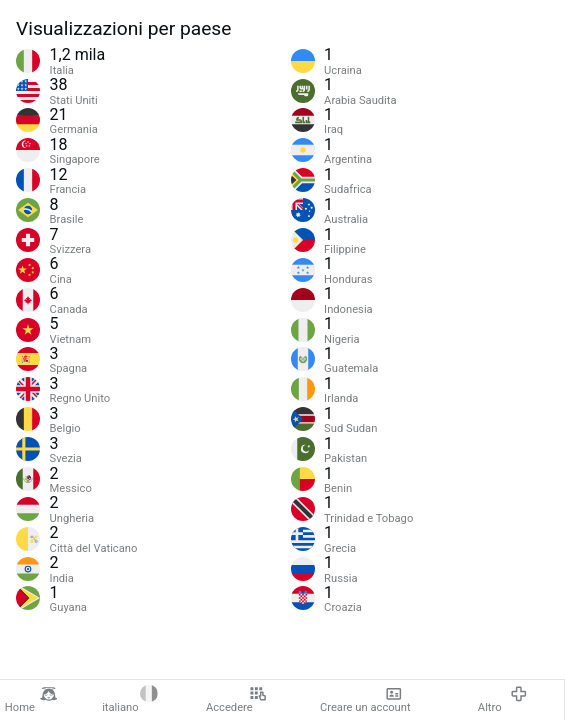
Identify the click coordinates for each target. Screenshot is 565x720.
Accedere (236, 700)
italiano (130, 700)
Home (31, 700)
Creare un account (365, 700)
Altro (502, 700)
